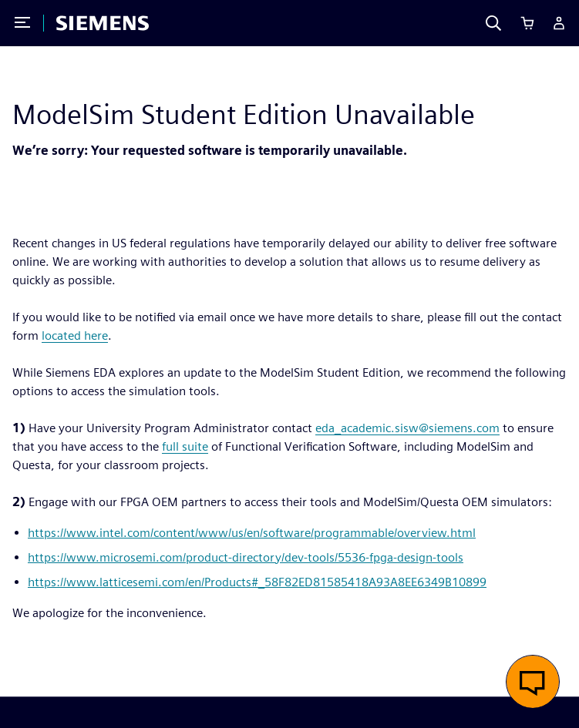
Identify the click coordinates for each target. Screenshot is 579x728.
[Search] (493, 23)
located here (75, 335)
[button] (533, 682)
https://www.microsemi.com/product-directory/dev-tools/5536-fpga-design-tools (246, 557)
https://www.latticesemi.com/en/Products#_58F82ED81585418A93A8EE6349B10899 (257, 582)
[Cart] (527, 23)
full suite (185, 446)
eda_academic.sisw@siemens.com (407, 428)
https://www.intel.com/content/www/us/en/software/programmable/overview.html (252, 533)
